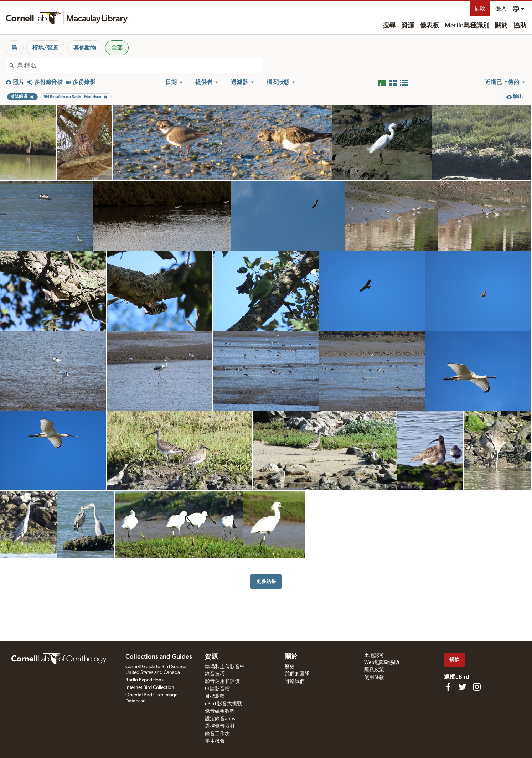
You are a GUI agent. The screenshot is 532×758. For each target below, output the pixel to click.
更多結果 (266, 581)
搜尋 (389, 26)
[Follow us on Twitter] (463, 687)
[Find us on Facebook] (448, 687)
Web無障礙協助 (382, 662)
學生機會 (215, 741)
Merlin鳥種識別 (467, 26)
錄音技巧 (215, 674)
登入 (501, 9)
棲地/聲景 (45, 48)
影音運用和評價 (222, 681)
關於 (501, 26)
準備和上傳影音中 (225, 667)
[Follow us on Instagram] (477, 687)
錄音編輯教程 (220, 711)
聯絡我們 (295, 681)
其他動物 (85, 48)
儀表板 (429, 26)
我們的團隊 (297, 674)
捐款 (480, 9)
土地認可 (374, 655)
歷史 (290, 667)
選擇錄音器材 (220, 726)
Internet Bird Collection (150, 687)
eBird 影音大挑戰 (223, 704)
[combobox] (140, 66)
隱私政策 (374, 670)
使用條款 (374, 677)
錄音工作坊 (217, 734)
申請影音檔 (217, 689)
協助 (520, 26)
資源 (408, 26)
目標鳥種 (215, 696)
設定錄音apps (220, 719)
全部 (117, 48)
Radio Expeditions (144, 680)
